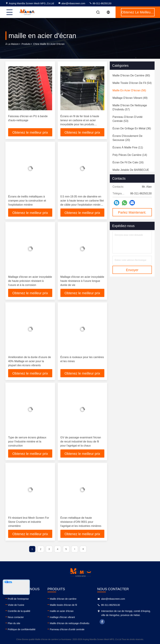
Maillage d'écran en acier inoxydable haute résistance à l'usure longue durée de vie (82, 281)
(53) (128, 119)
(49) (130, 98)
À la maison (12, 44)
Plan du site (14, 623)
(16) (128, 162)
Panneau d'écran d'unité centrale (67, 629)
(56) (129, 90)
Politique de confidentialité (22, 629)
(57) (130, 107)
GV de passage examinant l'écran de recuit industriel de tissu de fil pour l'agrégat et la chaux (81, 442)
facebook (102, 622)
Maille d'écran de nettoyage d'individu (70, 623)
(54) (132, 83)
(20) (127, 138)
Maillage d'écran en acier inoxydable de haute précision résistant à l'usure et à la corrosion (30, 281)
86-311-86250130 (100, 3)
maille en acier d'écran (62, 611)
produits (26, 44)
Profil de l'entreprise (18, 599)
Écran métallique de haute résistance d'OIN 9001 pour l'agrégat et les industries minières (81, 522)
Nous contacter (16, 617)
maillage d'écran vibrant (62, 617)
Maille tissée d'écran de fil (63, 605)
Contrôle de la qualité (19, 611)
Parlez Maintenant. (132, 212)
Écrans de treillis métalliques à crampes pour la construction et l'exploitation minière (27, 201)
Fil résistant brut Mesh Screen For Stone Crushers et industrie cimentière (29, 522)
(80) (131, 75)
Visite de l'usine (16, 605)
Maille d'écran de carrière (63, 599)
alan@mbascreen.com (72, 3)
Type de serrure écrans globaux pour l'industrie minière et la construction (27, 442)
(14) (130, 155)
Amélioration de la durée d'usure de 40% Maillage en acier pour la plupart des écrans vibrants (30, 361)
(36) (132, 128)
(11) (128, 147)
